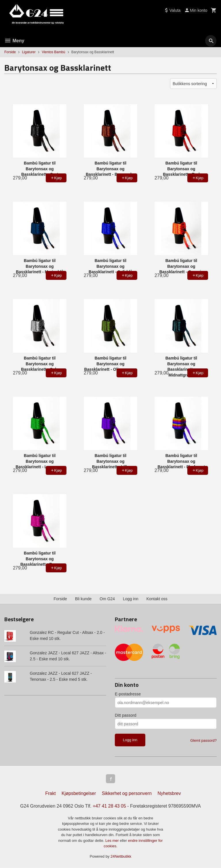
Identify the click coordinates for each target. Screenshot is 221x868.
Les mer (113, 841)
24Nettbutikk (121, 857)
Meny (14, 41)
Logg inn (131, 599)
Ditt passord (126, 715)
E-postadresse (128, 694)
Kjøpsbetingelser (79, 794)
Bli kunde (83, 599)
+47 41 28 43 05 (109, 806)
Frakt (50, 794)
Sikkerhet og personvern (127, 794)
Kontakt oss (157, 599)
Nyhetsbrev (169, 794)
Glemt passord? (203, 740)
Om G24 (107, 599)
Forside (10, 52)
